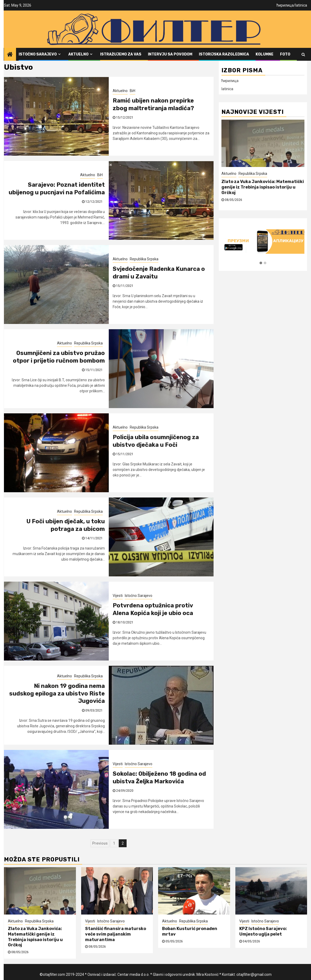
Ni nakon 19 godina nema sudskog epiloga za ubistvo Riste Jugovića (57, 693)
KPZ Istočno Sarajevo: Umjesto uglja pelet (263, 931)
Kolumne (265, 54)
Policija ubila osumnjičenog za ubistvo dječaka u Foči (156, 441)
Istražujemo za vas (121, 54)
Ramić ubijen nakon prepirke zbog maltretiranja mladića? (153, 104)
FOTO (285, 54)
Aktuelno (78, 54)
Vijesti (118, 596)
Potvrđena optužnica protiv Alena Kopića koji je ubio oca (153, 609)
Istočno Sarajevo (38, 54)
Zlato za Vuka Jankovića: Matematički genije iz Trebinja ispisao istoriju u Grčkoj (263, 187)
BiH (133, 91)
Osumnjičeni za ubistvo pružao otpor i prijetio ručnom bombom (59, 357)
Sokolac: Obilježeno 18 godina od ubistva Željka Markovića (159, 778)
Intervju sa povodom (170, 54)
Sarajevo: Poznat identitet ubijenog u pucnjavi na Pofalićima (57, 189)
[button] (261, 263)
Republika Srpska (144, 259)
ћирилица (285, 5)
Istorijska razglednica (224, 54)
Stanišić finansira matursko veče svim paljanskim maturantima (116, 934)
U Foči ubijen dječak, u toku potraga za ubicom (66, 525)
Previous (100, 843)
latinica (301, 5)
